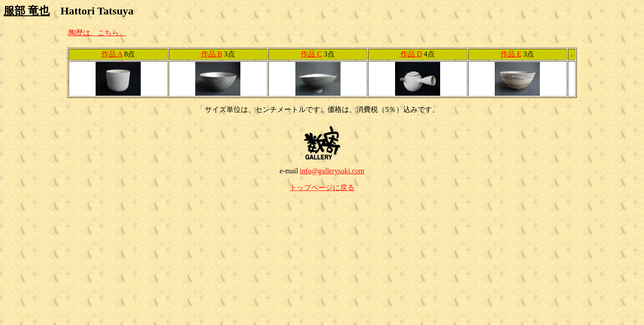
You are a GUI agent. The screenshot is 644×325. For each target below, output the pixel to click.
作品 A (112, 54)
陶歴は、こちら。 (97, 33)
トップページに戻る (322, 188)
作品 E (511, 54)
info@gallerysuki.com (332, 171)
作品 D (411, 54)
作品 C (311, 54)
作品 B (212, 54)
